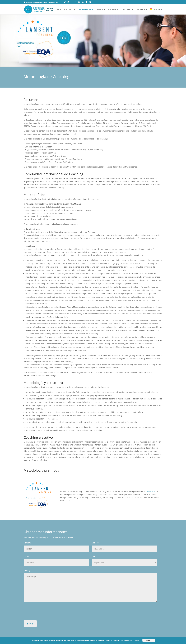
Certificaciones (84, 10)
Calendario (101, 10)
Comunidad (126, 10)
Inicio (59, 10)
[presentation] (43, 613)
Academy (112, 10)
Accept (149, 640)
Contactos (141, 10)
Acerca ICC (68, 10)
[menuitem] (156, 12)
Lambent (151, 491)
